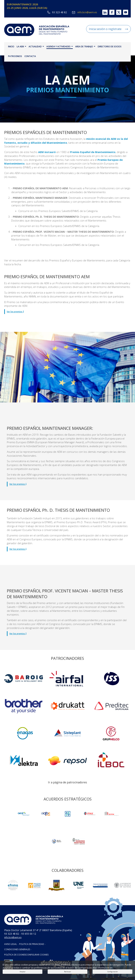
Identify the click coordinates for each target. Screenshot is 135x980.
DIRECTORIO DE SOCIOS (110, 47)
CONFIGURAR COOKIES (37, 955)
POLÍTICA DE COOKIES (15, 955)
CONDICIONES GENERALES (17, 949)
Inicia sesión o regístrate (108, 29)
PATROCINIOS (15, 56)
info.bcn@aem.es (85, 12)
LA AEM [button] (21, 47)
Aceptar (23, 972)
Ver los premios (15, 312)
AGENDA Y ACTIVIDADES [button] (60, 47)
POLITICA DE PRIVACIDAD (32, 944)
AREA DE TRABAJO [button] (85, 47)
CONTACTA (30, 56)
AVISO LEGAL (11, 944)
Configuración (113, 972)
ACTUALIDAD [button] (36, 47)
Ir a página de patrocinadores (67, 782)
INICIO (11, 47)
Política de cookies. (123, 968)
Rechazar (68, 972)
